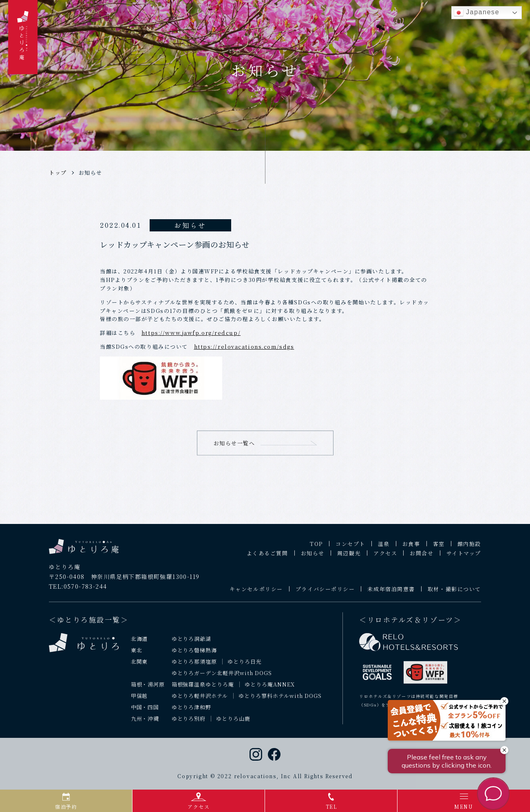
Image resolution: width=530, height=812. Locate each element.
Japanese (477, 13)
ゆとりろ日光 (245, 665)
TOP (316, 547)
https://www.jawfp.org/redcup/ (191, 333)
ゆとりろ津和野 (192, 710)
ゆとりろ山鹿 (233, 721)
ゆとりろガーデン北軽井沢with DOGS (222, 676)
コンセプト (350, 547)
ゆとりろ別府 (189, 721)
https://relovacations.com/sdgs (244, 347)
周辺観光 (349, 556)
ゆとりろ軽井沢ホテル (200, 699)
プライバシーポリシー (325, 592)
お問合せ (422, 556)
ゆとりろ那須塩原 (194, 665)
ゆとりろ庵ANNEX (270, 688)
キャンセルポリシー (256, 592)
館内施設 (469, 547)
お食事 (411, 547)
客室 (439, 547)
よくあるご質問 (267, 556)
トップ (58, 173)
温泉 (384, 547)
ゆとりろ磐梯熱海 (194, 653)
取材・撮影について (454, 592)
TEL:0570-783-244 (78, 590)
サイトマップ (464, 556)
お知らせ (91, 173)
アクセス (385, 556)
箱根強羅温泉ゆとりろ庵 (203, 688)
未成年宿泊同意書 (391, 592)
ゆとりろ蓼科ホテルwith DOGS (280, 699)
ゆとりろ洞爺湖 (192, 642)
